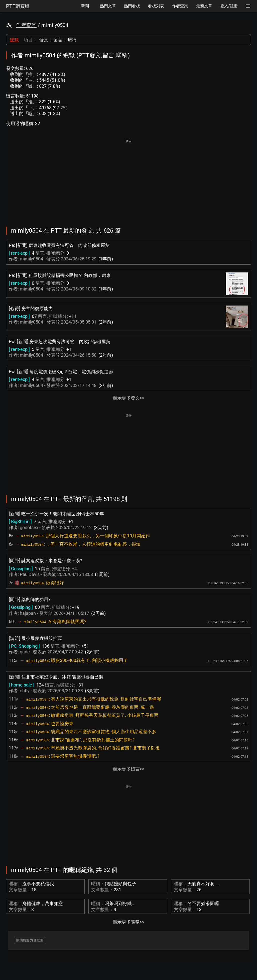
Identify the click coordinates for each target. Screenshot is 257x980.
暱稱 (72, 40)
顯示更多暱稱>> (128, 922)
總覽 (14, 40)
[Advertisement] (128, 179)
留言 (58, 40)
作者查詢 (26, 25)
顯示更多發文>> (128, 398)
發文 (44, 40)
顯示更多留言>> (128, 769)
